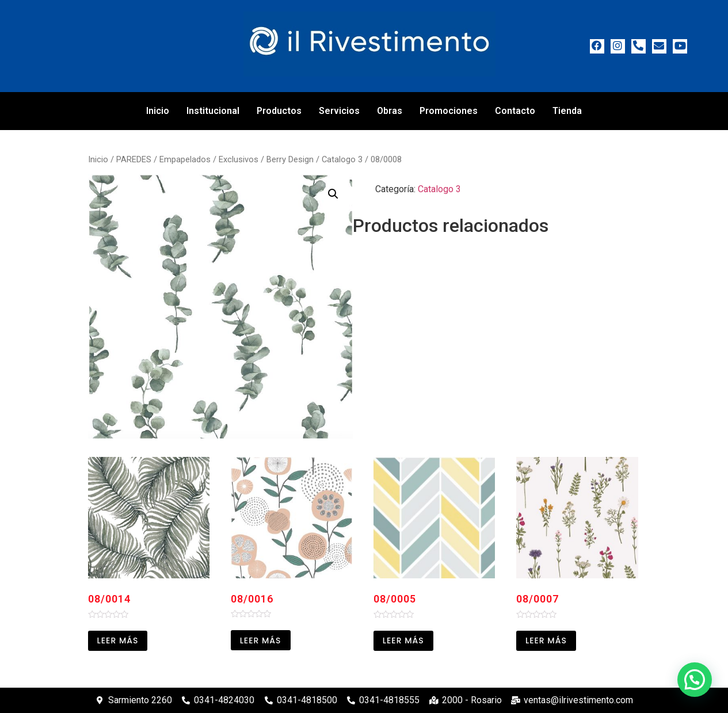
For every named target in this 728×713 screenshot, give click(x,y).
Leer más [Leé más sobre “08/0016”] (261, 640)
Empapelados (185, 159)
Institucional (213, 111)
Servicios (339, 111)
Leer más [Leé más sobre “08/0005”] (403, 640)
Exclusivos (239, 159)
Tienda (567, 111)
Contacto (515, 111)
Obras (390, 111)
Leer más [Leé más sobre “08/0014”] (118, 640)
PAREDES (134, 159)
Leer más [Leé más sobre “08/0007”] (546, 640)
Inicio (158, 111)
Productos (279, 111)
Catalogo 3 (342, 159)
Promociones (449, 111)
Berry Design (290, 159)
